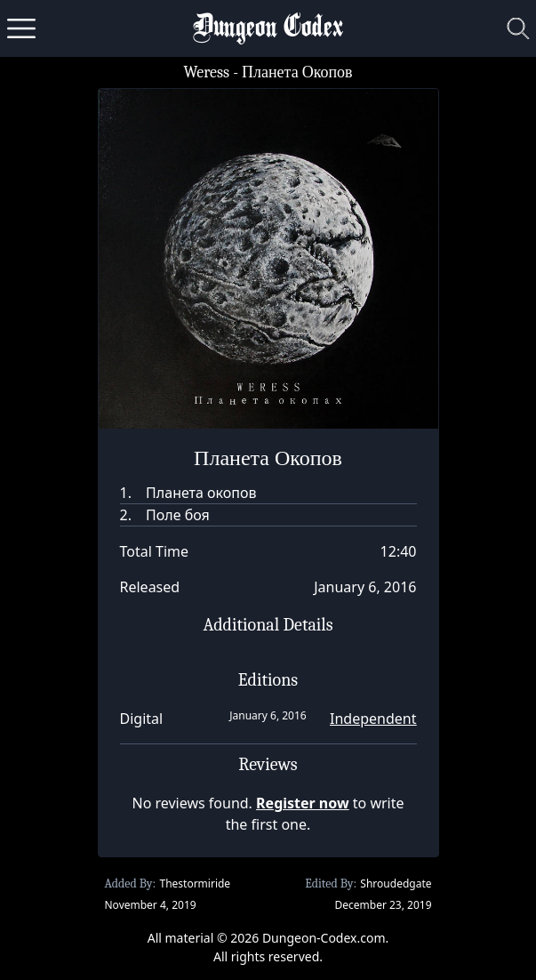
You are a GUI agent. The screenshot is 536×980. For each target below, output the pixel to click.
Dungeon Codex (268, 29)
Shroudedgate (396, 884)
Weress (206, 72)
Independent (373, 719)
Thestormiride (195, 884)
